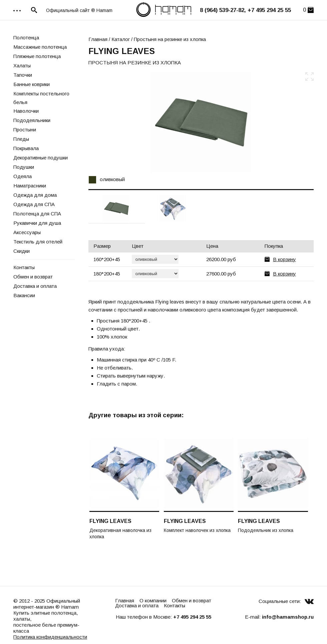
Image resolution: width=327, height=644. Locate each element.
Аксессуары (27, 232)
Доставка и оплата (35, 286)
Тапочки (23, 75)
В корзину (284, 259)
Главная (98, 39)
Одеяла (23, 176)
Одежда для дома (35, 195)
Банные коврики (32, 84)
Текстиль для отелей (38, 242)
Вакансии (24, 295)
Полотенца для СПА (37, 214)
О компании (153, 600)
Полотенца (26, 38)
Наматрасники (30, 186)
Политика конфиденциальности (50, 637)
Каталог (121, 39)
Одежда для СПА (34, 204)
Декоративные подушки (41, 158)
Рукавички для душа (37, 223)
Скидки (22, 251)
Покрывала (26, 148)
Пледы (21, 139)
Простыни (25, 130)
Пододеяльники (32, 120)
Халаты (22, 66)
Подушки (24, 167)
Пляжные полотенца (37, 56)
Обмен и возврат (33, 277)
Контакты (24, 267)
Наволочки (26, 111)
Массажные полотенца (40, 47)
